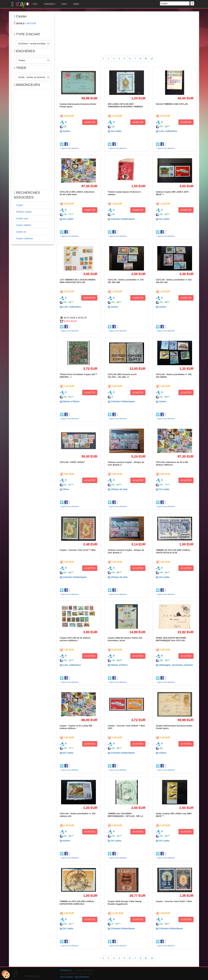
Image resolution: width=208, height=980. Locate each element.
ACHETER (90, 122)
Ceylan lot (21, 232)
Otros (66, 489)
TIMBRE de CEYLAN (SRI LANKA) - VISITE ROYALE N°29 (173, 551)
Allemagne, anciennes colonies (176, 665)
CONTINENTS (50, 4)
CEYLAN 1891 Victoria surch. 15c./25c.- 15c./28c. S (122, 376)
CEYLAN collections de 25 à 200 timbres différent (172, 463)
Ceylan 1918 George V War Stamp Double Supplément (125, 903)
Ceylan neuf (22, 218)
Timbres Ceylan (24, 212)
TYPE (35, 4)
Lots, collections (168, 131)
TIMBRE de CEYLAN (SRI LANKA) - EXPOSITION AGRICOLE (77, 903)
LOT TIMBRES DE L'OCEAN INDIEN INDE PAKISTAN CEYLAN (78, 281)
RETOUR (31, 23)
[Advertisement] (33, 140)
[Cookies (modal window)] (6, 974)
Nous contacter (67, 977)
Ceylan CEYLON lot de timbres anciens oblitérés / (75, 639)
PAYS (64, 4)
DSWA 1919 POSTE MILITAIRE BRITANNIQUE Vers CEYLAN (171, 639)
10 (152, 59)
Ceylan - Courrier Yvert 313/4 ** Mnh (174, 901)
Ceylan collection (25, 238)
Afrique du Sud (119, 489)
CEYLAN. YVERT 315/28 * (72, 462)
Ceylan (19, 205)
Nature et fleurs (71, 401)
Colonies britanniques (123, 219)
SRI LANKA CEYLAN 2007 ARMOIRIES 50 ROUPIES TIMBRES (125, 105)
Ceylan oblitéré (23, 225)
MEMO (76, 4)
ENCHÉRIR (89, 298)
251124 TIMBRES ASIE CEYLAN (172, 104)
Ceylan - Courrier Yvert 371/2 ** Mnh (78, 550)
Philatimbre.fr (66, 970)
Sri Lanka (116, 131)
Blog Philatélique (82, 977)
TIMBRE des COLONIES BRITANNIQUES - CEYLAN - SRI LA (125, 815)
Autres (66, 131)
